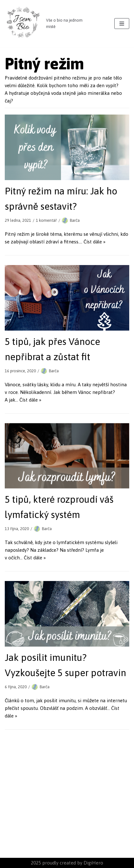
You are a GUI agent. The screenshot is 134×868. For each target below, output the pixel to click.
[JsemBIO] (45, 24)
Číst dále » (94, 242)
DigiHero (93, 863)
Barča (75, 220)
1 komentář (46, 220)
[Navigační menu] (122, 24)
